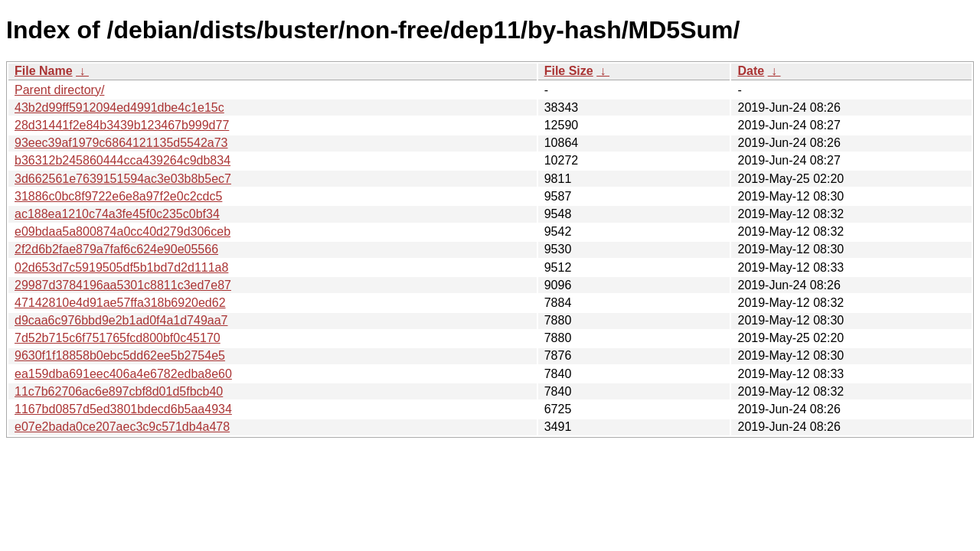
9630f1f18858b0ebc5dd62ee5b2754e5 (120, 355)
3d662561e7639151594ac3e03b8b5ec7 (123, 179)
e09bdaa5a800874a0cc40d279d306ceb (122, 231)
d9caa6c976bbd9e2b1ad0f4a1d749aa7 (121, 320)
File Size (569, 71)
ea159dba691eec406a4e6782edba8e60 (123, 374)
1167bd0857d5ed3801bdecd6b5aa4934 (123, 409)
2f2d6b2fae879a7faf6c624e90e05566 (116, 249)
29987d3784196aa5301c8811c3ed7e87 (123, 285)
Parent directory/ (59, 90)
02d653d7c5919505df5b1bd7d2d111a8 (121, 267)
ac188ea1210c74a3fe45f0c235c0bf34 (117, 214)
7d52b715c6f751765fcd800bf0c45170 (118, 338)
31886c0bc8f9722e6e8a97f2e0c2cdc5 (118, 196)
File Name (44, 71)
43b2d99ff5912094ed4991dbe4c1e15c (119, 108)
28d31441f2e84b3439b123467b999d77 (122, 125)
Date (751, 71)
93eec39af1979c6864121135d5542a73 (121, 143)
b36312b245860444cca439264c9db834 (122, 160)
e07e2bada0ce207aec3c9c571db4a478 (122, 427)
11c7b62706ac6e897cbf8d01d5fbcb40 (119, 391)
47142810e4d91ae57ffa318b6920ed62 (120, 303)
